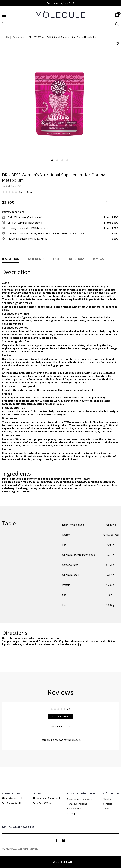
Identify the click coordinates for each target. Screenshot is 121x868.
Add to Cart (64, 862)
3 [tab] (62, 160)
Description (11, 259)
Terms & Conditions (77, 804)
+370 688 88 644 (13, 803)
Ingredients (36, 259)
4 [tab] (67, 160)
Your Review (60, 717)
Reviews (31, 192)
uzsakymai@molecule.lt (49, 798)
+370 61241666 (43, 803)
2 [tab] (57, 160)
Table (57, 259)
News (106, 809)
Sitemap (71, 813)
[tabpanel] (60, 100)
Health (5, 37)
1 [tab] (52, 160)
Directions (77, 259)
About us (108, 799)
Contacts (108, 804)
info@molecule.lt (14, 798)
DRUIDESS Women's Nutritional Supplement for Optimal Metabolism (63, 37)
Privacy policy (74, 809)
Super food (19, 37)
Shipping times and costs (80, 799)
